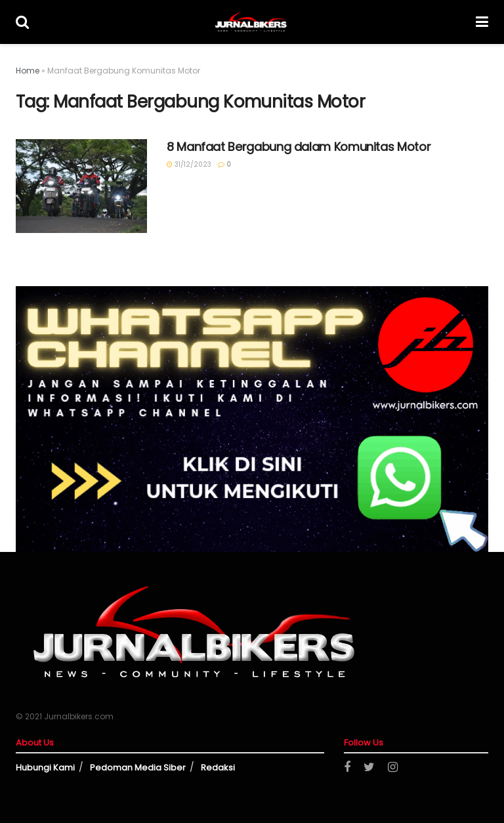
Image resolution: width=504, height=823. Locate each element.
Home (28, 71)
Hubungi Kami (45, 768)
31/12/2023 (189, 164)
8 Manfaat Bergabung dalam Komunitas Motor (299, 147)
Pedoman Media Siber (138, 768)
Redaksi (218, 768)
